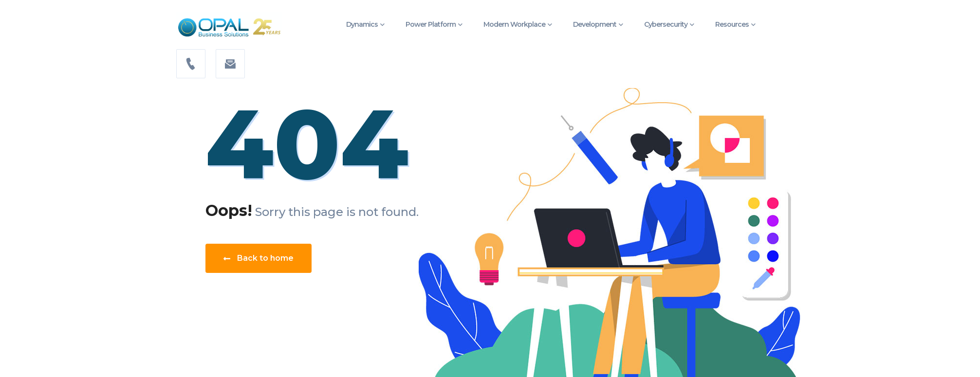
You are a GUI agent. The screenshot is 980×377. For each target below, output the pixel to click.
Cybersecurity (666, 24)
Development (595, 24)
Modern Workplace (514, 24)
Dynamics (362, 24)
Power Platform (431, 24)
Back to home (259, 258)
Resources (732, 24)
